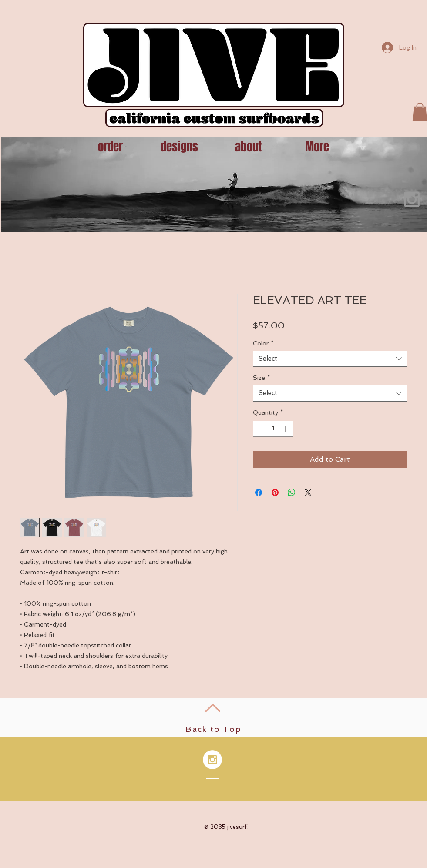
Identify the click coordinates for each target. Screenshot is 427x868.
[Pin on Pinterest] (275, 493)
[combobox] (330, 359)
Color (263, 343)
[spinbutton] (273, 429)
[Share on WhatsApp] (292, 493)
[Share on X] (308, 493)
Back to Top (213, 729)
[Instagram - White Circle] (212, 760)
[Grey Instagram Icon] (412, 199)
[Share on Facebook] (259, 493)
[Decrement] (260, 429)
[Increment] (286, 429)
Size (262, 378)
